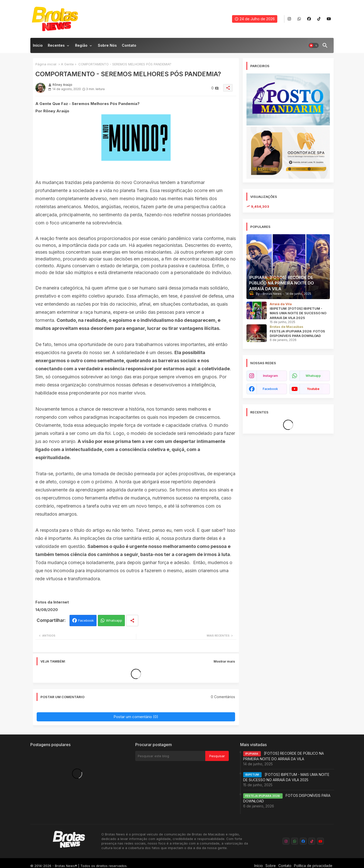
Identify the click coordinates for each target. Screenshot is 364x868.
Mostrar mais (224, 661)
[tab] (38, 47)
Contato (129, 45)
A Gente (67, 64)
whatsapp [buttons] (313, 376)
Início (38, 45)
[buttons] (289, 19)
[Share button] (132, 621)
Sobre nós (107, 45)
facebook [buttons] (270, 389)
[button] (314, 45)
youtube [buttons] (313, 389)
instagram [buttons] (270, 376)
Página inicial (46, 64)
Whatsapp (114, 620)
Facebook (86, 620)
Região (81, 45)
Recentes (56, 45)
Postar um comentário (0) (136, 717)
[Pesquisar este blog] (170, 756)
